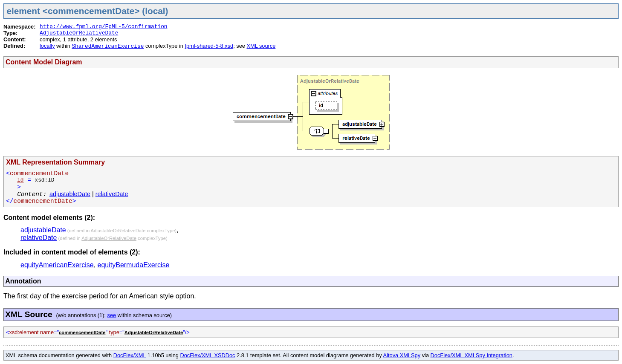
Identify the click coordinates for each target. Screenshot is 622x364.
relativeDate (112, 194)
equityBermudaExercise (134, 265)
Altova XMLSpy (402, 355)
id (20, 180)
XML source (261, 46)
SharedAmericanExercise (108, 46)
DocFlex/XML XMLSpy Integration (472, 355)
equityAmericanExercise (57, 265)
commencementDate (82, 332)
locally (47, 46)
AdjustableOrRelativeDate (79, 33)
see (112, 315)
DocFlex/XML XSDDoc (208, 355)
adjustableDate (70, 194)
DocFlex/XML (130, 355)
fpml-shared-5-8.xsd (209, 46)
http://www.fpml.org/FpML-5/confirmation (104, 27)
